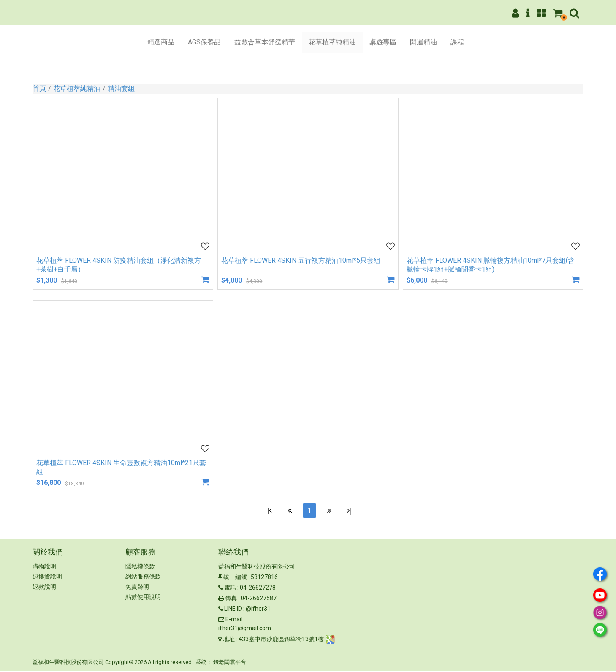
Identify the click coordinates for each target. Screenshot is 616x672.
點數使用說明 (143, 599)
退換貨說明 (47, 578)
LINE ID (233, 610)
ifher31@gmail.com (245, 630)
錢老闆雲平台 (230, 664)
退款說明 (44, 588)
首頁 (39, 88)
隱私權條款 (140, 568)
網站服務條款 (143, 578)
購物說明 (44, 568)
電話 (230, 589)
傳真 (231, 600)
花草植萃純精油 (77, 88)
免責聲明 (137, 588)
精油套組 (121, 88)
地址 (229, 641)
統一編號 (235, 579)
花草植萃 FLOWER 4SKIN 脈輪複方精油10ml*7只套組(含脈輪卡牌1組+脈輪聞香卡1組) (491, 265)
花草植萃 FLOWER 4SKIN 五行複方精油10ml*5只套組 (301, 260)
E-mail (234, 621)
